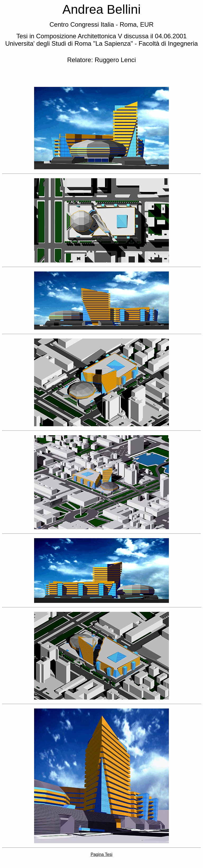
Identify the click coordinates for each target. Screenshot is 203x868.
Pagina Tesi (101, 854)
